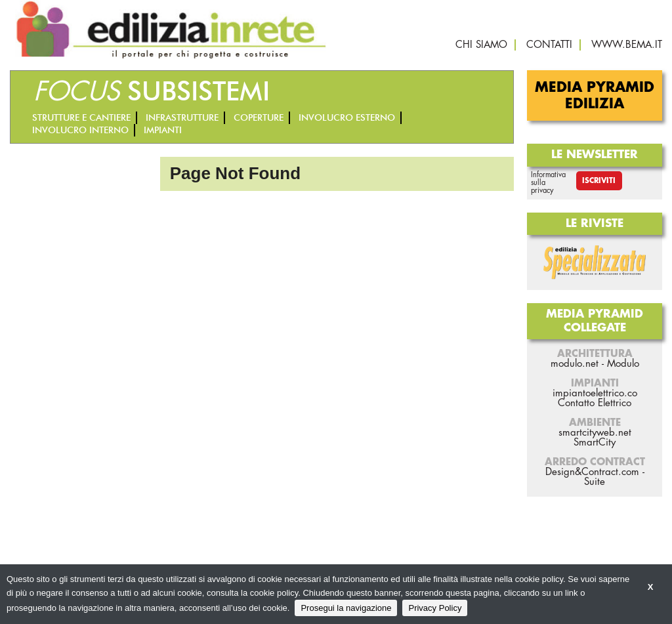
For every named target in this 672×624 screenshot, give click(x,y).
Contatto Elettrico (595, 403)
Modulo (623, 364)
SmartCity (595, 443)
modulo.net (575, 364)
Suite (595, 482)
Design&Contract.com (592, 472)
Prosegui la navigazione (346, 608)
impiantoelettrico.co (595, 393)
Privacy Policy (435, 608)
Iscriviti (599, 181)
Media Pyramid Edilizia (595, 96)
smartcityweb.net (595, 433)
